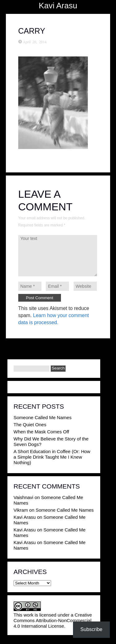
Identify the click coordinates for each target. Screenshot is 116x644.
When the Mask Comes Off (41, 432)
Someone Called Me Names (43, 417)
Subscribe (91, 629)
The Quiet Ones (30, 425)
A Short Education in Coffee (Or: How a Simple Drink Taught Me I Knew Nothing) (52, 457)
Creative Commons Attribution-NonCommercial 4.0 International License (53, 620)
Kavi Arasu (58, 6)
